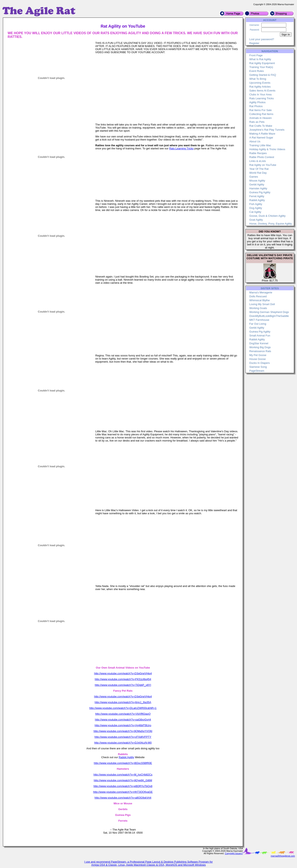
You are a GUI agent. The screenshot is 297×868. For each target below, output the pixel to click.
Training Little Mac (260, 145)
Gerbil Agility (257, 184)
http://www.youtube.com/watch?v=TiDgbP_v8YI (123, 685)
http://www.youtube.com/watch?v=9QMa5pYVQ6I (123, 731)
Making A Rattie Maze (262, 134)
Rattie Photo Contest (262, 157)
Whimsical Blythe (260, 300)
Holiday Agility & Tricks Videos (267, 149)
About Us (255, 141)
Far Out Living (258, 324)
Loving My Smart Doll (262, 304)
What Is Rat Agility (260, 59)
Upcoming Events (260, 83)
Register (254, 43)
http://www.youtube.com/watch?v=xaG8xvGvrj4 (123, 720)
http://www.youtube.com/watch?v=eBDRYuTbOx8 (123, 786)
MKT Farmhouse (259, 320)
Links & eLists (258, 161)
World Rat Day (258, 173)
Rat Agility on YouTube (263, 165)
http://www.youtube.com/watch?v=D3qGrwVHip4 (123, 673)
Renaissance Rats (260, 351)
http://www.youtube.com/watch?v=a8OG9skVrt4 (123, 798)
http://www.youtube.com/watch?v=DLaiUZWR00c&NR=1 (123, 708)
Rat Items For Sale (260, 110)
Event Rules (257, 71)
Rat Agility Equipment (262, 63)
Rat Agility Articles (260, 87)
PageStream (257, 371)
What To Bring (258, 79)
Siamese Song (258, 367)
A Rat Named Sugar (261, 138)
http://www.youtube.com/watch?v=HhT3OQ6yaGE (123, 792)
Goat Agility (256, 220)
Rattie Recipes (258, 153)
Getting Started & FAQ (263, 75)
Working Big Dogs (260, 347)
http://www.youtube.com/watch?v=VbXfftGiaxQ (123, 714)
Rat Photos (256, 106)
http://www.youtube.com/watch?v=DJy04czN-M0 (123, 743)
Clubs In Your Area (260, 94)
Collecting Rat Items (261, 114)
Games (254, 177)
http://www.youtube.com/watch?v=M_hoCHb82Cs (123, 775)
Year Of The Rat (259, 169)
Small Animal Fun (260, 336)
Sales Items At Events (262, 91)
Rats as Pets (257, 122)
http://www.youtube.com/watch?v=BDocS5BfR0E (123, 763)
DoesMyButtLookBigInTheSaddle (269, 316)
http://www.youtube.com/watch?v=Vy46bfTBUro (123, 725)
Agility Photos (258, 102)
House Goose (258, 359)
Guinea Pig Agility (260, 192)
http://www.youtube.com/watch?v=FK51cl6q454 (123, 679)
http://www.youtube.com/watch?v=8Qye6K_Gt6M (123, 780)
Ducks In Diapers (260, 363)
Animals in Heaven (260, 118)
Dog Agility (256, 208)
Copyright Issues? (234, 853)
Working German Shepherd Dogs (269, 312)
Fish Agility (256, 204)
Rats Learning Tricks (181, 148)
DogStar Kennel (259, 343)
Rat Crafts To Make (261, 126)
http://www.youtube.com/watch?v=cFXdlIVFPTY (123, 737)
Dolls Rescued (258, 296)
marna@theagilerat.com (283, 856)
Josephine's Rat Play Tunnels (267, 130)
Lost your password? (262, 39)
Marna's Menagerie (261, 292)
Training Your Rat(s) (261, 67)
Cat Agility (255, 212)
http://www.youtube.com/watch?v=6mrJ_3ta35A (123, 702)
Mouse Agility (257, 181)
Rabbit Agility (126, 757)
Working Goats (258, 308)
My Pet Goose (258, 355)
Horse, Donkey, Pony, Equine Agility (271, 224)
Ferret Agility (257, 196)
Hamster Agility (258, 188)
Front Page (256, 55)
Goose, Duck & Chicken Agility (268, 216)
